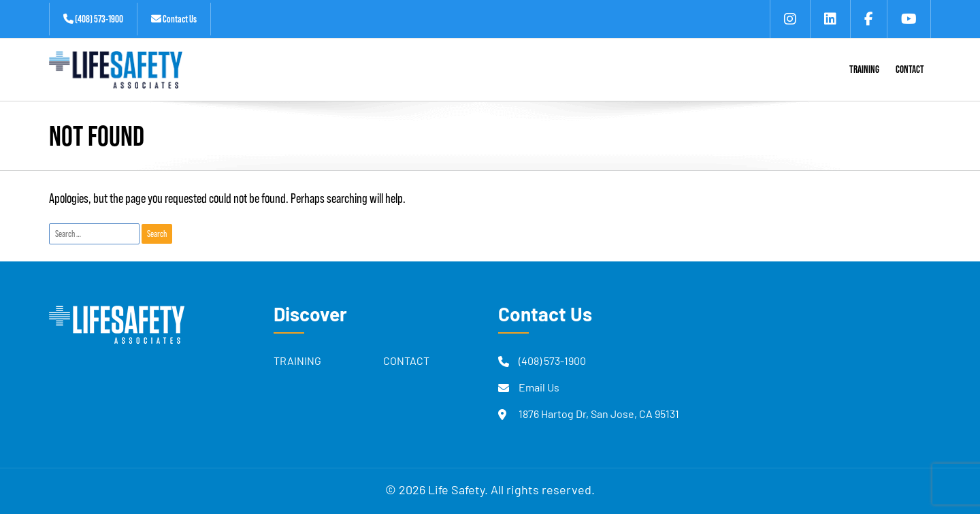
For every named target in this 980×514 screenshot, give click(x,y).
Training (297, 362)
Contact (406, 362)
